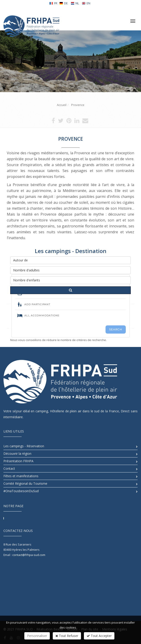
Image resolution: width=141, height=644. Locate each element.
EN (86, 3)
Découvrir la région (17, 454)
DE (64, 3)
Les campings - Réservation (24, 446)
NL (75, 3)
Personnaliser (37, 636)
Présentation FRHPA (18, 461)
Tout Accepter (99, 636)
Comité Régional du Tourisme (25, 483)
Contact (9, 468)
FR (53, 3)
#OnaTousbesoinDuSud (21, 491)
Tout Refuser (67, 636)
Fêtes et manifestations (21, 476)
